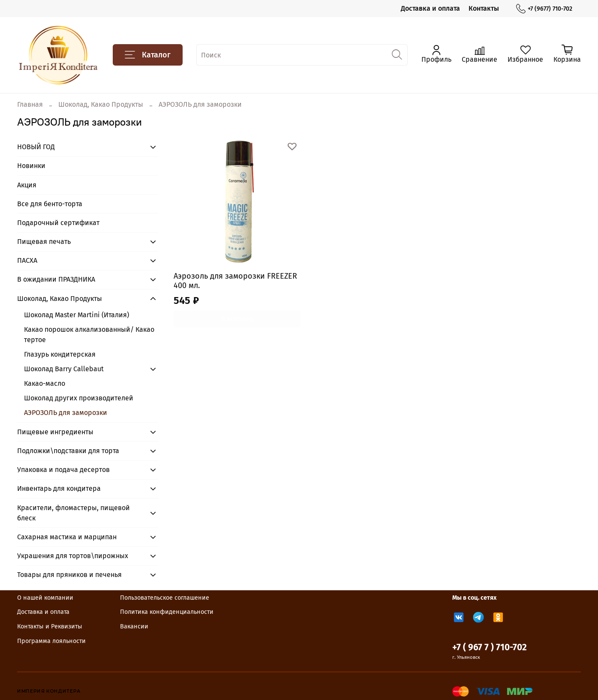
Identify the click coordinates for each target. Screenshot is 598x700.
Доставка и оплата (430, 8)
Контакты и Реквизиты (50, 626)
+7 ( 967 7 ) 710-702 (490, 647)
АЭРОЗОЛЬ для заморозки (66, 413)
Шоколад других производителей (79, 398)
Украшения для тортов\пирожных (73, 556)
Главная (30, 104)
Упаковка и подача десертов (63, 470)
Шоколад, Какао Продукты (101, 104)
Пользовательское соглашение (165, 598)
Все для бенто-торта (50, 204)
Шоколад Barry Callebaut (64, 369)
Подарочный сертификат (58, 223)
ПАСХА (27, 260)
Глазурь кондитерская (60, 354)
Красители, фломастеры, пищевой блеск (74, 513)
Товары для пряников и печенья (69, 575)
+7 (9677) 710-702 (544, 9)
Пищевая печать (44, 242)
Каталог (148, 55)
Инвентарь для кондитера (59, 488)
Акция (27, 185)
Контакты (484, 8)
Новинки (31, 166)
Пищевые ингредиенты (55, 432)
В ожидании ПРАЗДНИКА (56, 279)
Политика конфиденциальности (167, 612)
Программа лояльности (51, 641)
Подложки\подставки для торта (68, 451)
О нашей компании (45, 598)
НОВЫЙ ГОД (36, 147)
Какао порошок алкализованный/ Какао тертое (89, 335)
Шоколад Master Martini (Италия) (77, 315)
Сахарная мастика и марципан (67, 537)
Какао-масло (45, 383)
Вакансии (134, 626)
